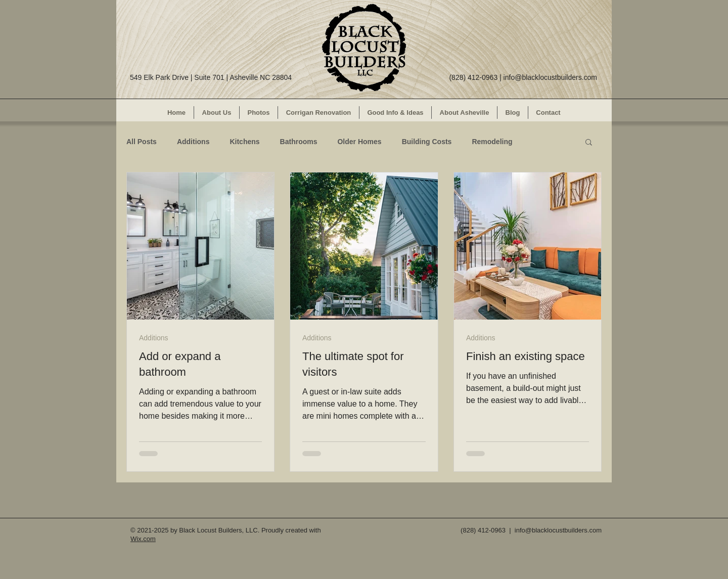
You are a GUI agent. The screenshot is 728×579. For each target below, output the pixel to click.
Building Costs (427, 142)
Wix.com (143, 539)
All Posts (142, 142)
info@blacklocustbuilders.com (550, 77)
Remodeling (492, 142)
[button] (589, 143)
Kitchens (244, 142)
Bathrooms (299, 142)
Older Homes (359, 142)
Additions (193, 142)
